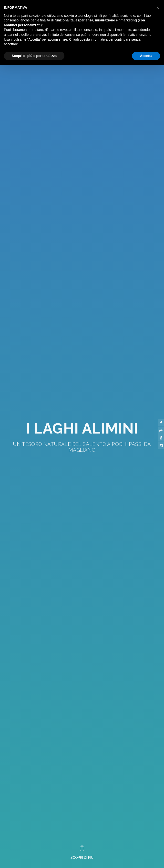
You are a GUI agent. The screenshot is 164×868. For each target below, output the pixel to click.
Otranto (150, 863)
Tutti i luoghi (130, 863)
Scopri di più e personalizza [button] (34, 56)
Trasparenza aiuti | (104, 863)
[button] (77, 691)
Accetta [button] (146, 56)
